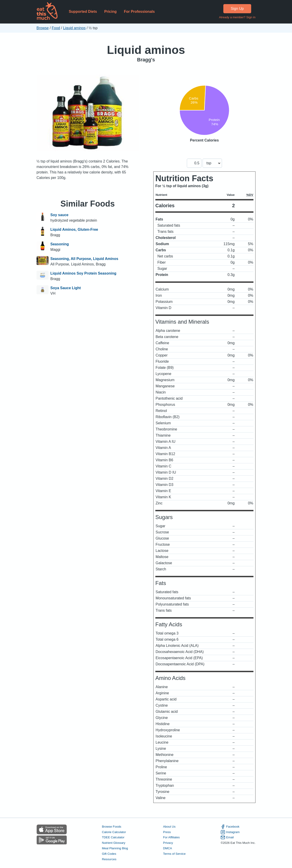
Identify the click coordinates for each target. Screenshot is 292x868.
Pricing (110, 12)
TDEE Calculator (113, 837)
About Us (169, 827)
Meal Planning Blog (115, 848)
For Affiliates (171, 837)
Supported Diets (83, 12)
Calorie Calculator (114, 832)
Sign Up (237, 9)
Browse (43, 28)
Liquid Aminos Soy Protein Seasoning (83, 273)
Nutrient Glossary (114, 843)
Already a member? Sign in (237, 17)
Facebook (230, 827)
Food (56, 28)
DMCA (168, 848)
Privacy (168, 843)
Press (167, 832)
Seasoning (60, 244)
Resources (109, 859)
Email (227, 837)
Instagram (230, 832)
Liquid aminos (74, 28)
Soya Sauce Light (66, 288)
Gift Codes (109, 854)
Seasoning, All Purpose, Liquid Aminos (84, 259)
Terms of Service (174, 854)
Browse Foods (112, 827)
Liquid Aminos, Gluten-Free (74, 229)
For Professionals (139, 12)
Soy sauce (59, 215)
